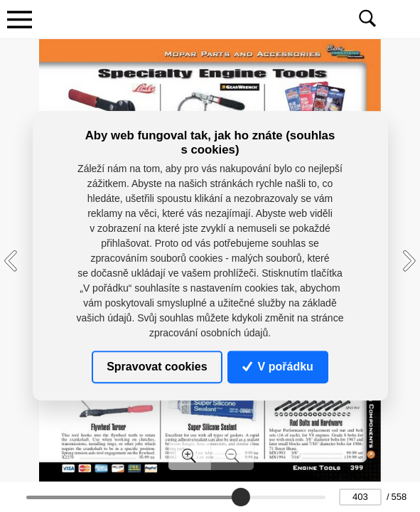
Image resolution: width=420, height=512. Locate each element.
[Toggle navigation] (19, 19)
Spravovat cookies (157, 367)
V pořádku (278, 367)
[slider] (241, 497)
